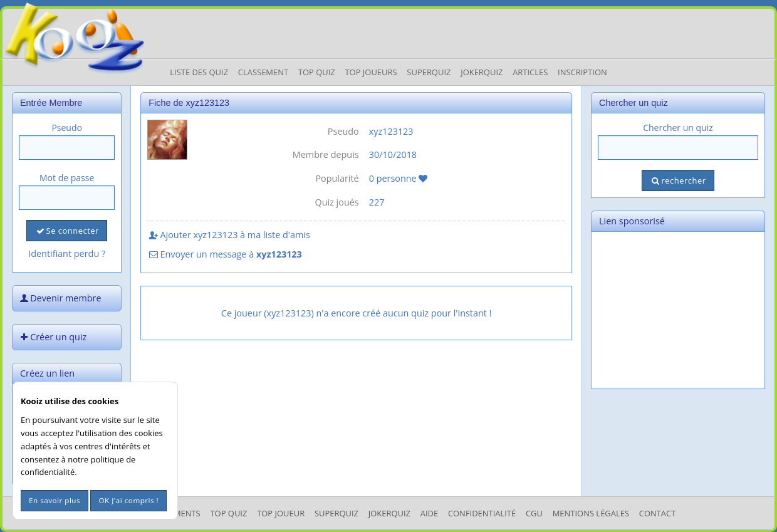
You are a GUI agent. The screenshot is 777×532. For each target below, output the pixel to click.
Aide (429, 513)
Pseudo (67, 128)
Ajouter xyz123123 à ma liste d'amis (228, 235)
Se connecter (66, 231)
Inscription (582, 72)
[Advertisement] (678, 310)
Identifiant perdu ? (67, 253)
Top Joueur (281, 513)
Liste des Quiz (199, 72)
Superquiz (429, 72)
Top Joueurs (371, 72)
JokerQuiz (482, 72)
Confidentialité (482, 513)
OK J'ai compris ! (128, 500)
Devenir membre (60, 298)
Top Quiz (317, 72)
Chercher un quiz (678, 128)
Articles (530, 72)
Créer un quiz (52, 337)
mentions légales (591, 513)
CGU (534, 513)
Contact (658, 513)
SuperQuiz (336, 513)
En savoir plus (55, 500)
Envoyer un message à (225, 254)
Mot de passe (67, 178)
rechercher (678, 180)
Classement (263, 72)
